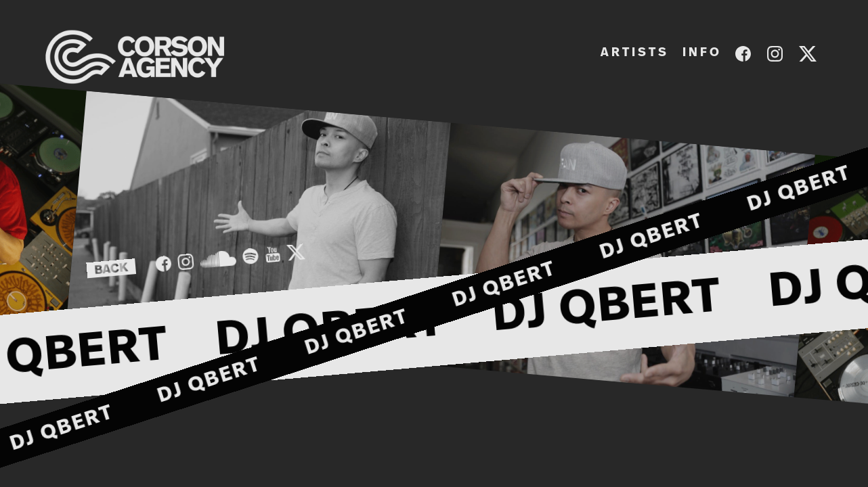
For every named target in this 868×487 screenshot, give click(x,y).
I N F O (701, 53)
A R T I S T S (633, 53)
